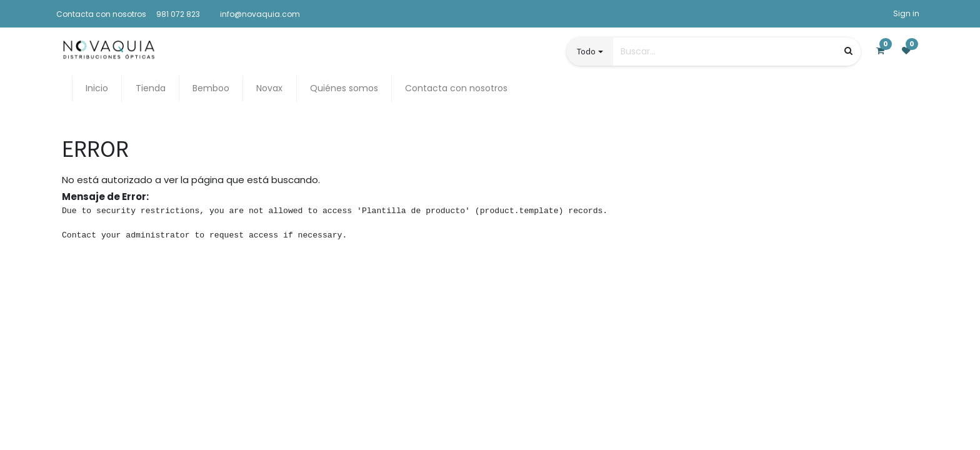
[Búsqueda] (848, 51)
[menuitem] (97, 88)
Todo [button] (586, 51)
